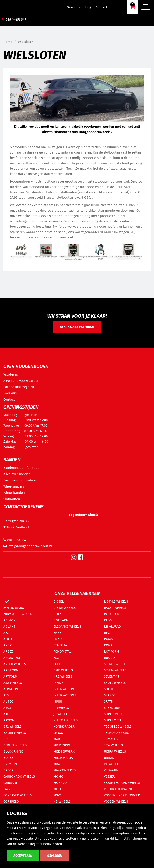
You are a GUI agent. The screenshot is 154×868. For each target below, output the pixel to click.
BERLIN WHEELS (15, 745)
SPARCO (110, 695)
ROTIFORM (111, 651)
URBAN (109, 758)
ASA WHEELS (13, 683)
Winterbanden (14, 493)
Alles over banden (17, 474)
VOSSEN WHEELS (116, 801)
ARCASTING (12, 658)
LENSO (58, 733)
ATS (6, 695)
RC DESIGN (112, 614)
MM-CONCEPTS (65, 770)
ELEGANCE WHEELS (67, 626)
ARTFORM (10, 676)
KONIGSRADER (64, 726)
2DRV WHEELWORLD (18, 614)
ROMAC (109, 639)
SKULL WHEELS (115, 683)
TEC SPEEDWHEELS (118, 726)
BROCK (8, 770)
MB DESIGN (62, 745)
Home (8, 42)
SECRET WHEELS (116, 664)
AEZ (6, 633)
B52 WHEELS (12, 726)
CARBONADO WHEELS (19, 776)
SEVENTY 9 (112, 676)
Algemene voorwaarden (21, 381)
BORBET (9, 758)
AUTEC (8, 701)
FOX (56, 658)
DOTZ (57, 614)
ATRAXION (11, 689)
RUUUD (109, 658)
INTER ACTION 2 (65, 695)
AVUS (7, 708)
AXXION (9, 720)
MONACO (60, 783)
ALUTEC (9, 639)
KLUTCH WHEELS (66, 720)
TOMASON (111, 739)
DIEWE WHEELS (65, 608)
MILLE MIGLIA (63, 758)
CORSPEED (11, 801)
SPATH (109, 701)
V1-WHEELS (112, 764)
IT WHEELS (61, 708)
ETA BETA (60, 645)
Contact (101, 7)
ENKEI (58, 633)
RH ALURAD (112, 626)
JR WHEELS (61, 714)
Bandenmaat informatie (21, 468)
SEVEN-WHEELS (115, 670)
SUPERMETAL (114, 720)
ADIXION (9, 620)
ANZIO (8, 645)
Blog (88, 7)
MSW (57, 795)
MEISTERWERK (64, 751)
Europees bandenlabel (20, 480)
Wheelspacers (14, 486)
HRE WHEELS (63, 676)
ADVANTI (10, 626)
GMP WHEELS (63, 670)
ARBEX (8, 651)
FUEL (57, 664)
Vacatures (11, 374)
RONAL (109, 645)
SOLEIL (109, 689)
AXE (6, 714)
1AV (6, 601)
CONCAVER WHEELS (17, 795)
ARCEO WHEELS (15, 664)
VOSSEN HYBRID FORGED (122, 795)
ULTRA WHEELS (115, 751)
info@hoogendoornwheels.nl (28, 546)
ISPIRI (58, 701)
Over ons (73, 7)
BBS (6, 739)
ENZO (57, 639)
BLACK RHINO (13, 751)
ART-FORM (11, 670)
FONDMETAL (62, 651)
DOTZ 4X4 (61, 620)
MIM (57, 764)
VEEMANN (111, 770)
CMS (6, 789)
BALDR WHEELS (15, 733)
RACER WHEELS (115, 608)
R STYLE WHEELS (116, 601)
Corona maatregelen (19, 387)
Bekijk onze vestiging (77, 327)
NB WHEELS (62, 801)
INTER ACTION (64, 689)
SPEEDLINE (112, 708)
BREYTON (10, 764)
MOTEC (59, 789)
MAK (57, 739)
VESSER (109, 776)
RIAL (107, 633)
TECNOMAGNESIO (117, 733)
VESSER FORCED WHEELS (122, 783)
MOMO (58, 776)
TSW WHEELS (113, 745)
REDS (108, 620)
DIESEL (59, 601)
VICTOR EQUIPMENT (118, 789)
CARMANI (10, 783)
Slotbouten (12, 499)
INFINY (58, 683)
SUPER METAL (114, 714)
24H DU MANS (14, 608)
